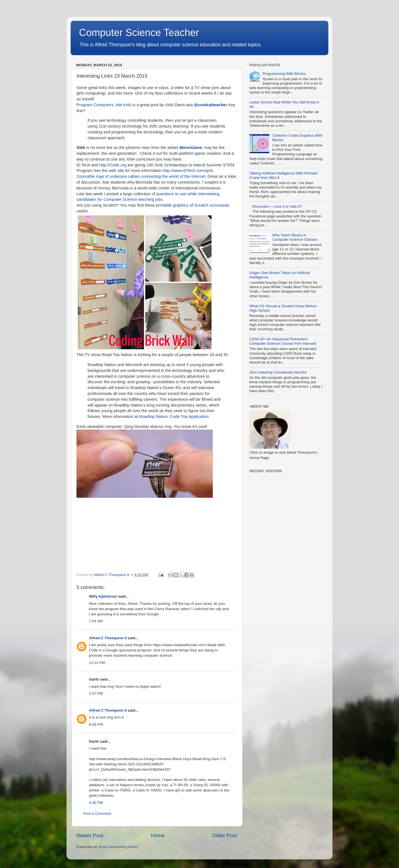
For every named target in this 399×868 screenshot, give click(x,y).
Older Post (225, 835)
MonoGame (191, 148)
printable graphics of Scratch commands (193, 205)
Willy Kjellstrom (103, 596)
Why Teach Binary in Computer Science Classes (295, 237)
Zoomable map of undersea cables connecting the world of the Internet (141, 176)
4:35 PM (96, 803)
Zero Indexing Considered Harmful (278, 372)
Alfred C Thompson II (108, 638)
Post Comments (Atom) (119, 847)
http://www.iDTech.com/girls (188, 171)
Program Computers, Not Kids (104, 105)
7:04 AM (96, 621)
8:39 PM (96, 724)
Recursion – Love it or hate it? (277, 206)
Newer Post (90, 835)
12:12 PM (97, 663)
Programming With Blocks (284, 74)
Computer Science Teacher (139, 33)
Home (158, 835)
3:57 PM (96, 693)
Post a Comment (97, 814)
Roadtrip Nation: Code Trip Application (173, 417)
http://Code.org (113, 165)
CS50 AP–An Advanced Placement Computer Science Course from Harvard (283, 341)
